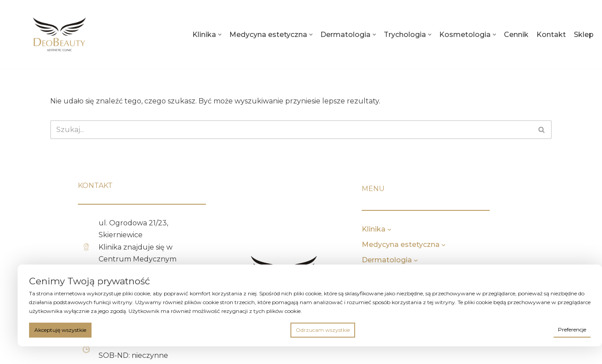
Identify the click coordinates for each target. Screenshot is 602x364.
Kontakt (551, 35)
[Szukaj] (291, 130)
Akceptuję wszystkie (60, 330)
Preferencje (572, 329)
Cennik (516, 35)
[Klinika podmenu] (423, 229)
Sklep (584, 35)
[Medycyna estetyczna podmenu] (477, 245)
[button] (220, 35)
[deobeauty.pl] (59, 34)
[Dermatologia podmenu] (450, 260)
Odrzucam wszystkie (323, 330)
